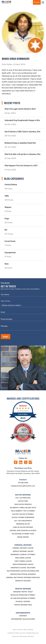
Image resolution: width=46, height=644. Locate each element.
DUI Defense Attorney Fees (23, 534)
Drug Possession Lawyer (23, 564)
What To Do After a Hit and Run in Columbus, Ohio (22, 154)
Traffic (7, 196)
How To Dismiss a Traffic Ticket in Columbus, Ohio (22, 131)
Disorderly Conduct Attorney (23, 555)
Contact (20, 630)
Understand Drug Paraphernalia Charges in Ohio (22, 120)
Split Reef (31, 637)
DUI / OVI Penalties (23, 498)
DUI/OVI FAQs (23, 501)
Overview (23, 616)
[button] (43, 2)
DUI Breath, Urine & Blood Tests (23, 508)
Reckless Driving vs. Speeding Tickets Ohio (20, 143)
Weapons (8, 207)
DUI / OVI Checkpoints (23, 521)
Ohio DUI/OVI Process (23, 504)
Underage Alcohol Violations (23, 568)
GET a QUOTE (37, 2)
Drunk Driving (23, 537)
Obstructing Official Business (23, 574)
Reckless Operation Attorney (23, 595)
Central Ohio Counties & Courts (23, 531)
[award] (23, 412)
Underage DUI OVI (23, 524)
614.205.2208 (23, 483)
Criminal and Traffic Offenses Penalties (23, 578)
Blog (25, 630)
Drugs (7, 218)
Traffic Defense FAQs (23, 605)
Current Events (10, 241)
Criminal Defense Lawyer (23, 548)
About (15, 630)
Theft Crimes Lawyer (23, 561)
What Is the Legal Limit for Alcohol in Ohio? (20, 109)
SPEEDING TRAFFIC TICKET (23, 592)
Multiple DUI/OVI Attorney (23, 514)
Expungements (10, 252)
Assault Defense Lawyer (23, 551)
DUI (6, 230)
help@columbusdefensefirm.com (23, 486)
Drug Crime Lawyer (23, 558)
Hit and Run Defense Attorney (23, 598)
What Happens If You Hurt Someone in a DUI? (21, 165)
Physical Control (23, 602)
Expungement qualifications (23, 619)
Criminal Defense (11, 184)
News (7, 264)
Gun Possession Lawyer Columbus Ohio (23, 571)
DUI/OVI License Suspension (23, 518)
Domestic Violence (23, 581)
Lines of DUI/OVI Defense (23, 527)
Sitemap (31, 630)
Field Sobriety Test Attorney (23, 511)
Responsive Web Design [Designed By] (20, 637)
